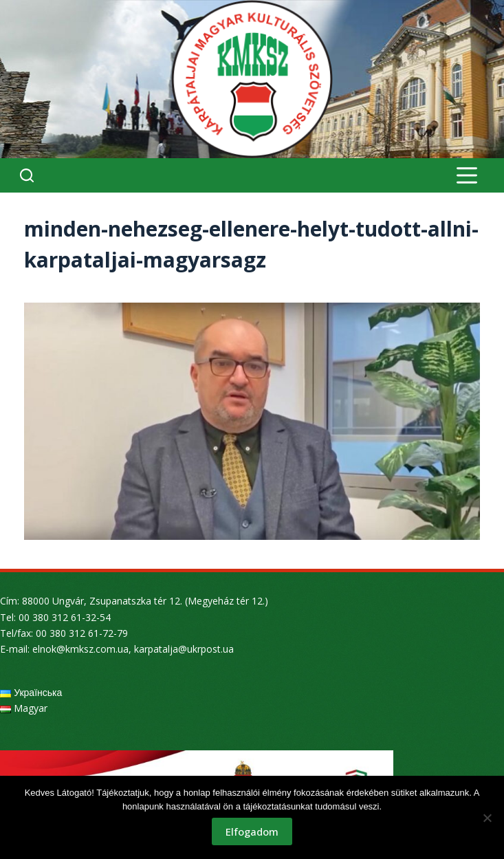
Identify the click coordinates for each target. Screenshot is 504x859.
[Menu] (467, 175)
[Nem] (487, 818)
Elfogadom (252, 831)
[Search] (27, 175)
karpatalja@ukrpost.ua (184, 649)
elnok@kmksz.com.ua (80, 649)
